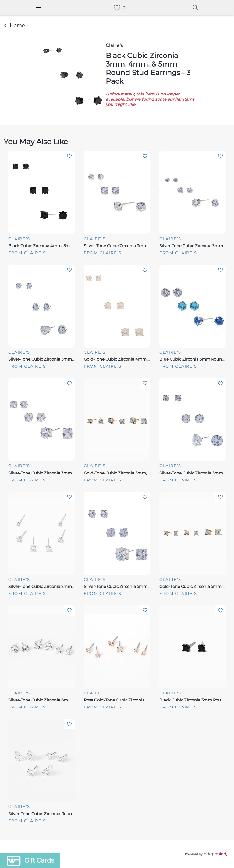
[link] (117, 8)
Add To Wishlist (69, 156)
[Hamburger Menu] (39, 8)
